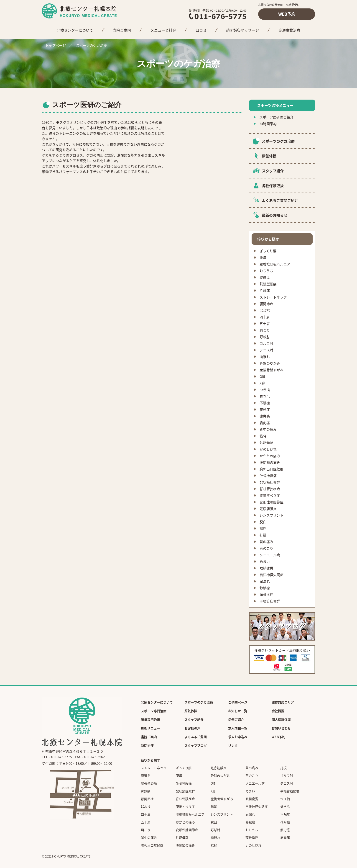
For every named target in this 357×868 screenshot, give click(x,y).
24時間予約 (268, 124)
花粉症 (265, 410)
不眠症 (265, 403)
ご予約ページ (238, 702)
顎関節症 (266, 304)
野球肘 (265, 337)
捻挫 (263, 528)
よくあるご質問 (196, 737)
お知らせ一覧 (238, 711)
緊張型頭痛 (268, 284)
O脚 (263, 376)
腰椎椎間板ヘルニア (275, 264)
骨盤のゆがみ (270, 363)
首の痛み (266, 542)
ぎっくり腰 (268, 251)
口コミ (201, 30)
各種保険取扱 (273, 185)
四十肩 (265, 317)
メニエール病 (270, 555)
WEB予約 (287, 14)
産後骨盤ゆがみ (272, 370)
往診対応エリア (283, 702)
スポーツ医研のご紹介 (276, 117)
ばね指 (265, 310)
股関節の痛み (270, 462)
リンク (233, 745)
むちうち (266, 271)
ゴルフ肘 (266, 343)
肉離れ (265, 357)
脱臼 (263, 522)
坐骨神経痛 (268, 476)
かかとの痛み (270, 456)
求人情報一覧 (238, 728)
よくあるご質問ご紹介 (280, 200)
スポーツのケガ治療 (91, 45)
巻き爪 (265, 396)
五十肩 (265, 324)
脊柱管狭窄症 (270, 489)
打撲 (263, 535)
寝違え (265, 277)
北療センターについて (75, 30)
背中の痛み (268, 429)
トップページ (56, 45)
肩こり (265, 330)
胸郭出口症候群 (272, 469)
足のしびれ (268, 449)
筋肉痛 (265, 423)
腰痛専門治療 (150, 719)
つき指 (265, 390)
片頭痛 (265, 291)
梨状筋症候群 (270, 482)
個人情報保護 (281, 719)
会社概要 (278, 711)
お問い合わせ (281, 728)
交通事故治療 (289, 30)
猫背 (263, 436)
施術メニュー (150, 728)
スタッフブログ (196, 745)
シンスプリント (272, 515)
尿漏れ (265, 581)
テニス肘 (266, 350)
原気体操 (269, 156)
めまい (265, 561)
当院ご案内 (122, 30)
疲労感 (265, 416)
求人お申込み (238, 737)
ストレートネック (273, 297)
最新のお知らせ (275, 215)
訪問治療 (147, 745)
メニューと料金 (163, 30)
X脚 (262, 383)
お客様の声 (192, 728)
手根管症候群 (270, 601)
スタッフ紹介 (273, 171)
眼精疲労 (266, 568)
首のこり (266, 548)
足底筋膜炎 (268, 509)
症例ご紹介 (236, 719)
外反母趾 (266, 443)
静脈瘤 (265, 588)
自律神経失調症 (272, 575)
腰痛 (263, 258)
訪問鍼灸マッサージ (242, 30)
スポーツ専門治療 (154, 711)
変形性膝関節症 (272, 502)
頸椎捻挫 (266, 595)
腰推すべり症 (270, 495)
